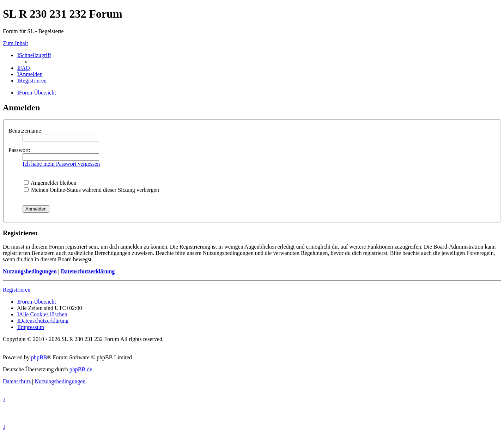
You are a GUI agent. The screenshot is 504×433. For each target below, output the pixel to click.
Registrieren (17, 290)
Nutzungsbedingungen (30, 271)
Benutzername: (26, 131)
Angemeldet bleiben (50, 183)
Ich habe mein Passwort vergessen (61, 164)
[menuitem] (23, 68)
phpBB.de (81, 369)
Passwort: (19, 150)
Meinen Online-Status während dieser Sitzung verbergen (92, 190)
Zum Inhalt (16, 43)
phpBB (39, 357)
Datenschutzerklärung (88, 271)
